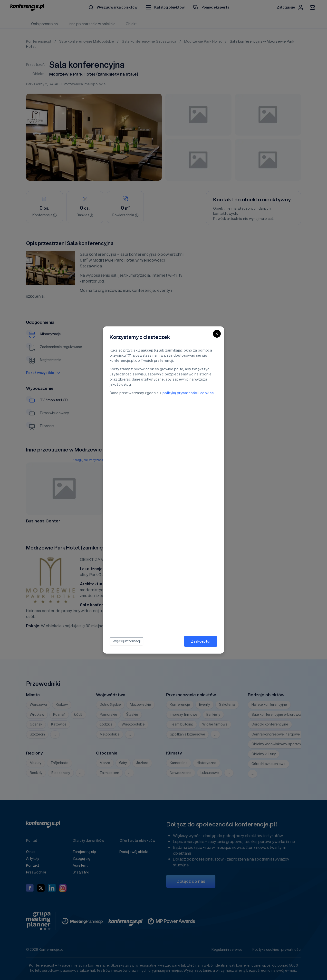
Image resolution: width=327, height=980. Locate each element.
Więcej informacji (127, 641)
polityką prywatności (180, 393)
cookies (207, 393)
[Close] (217, 334)
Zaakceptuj (201, 641)
